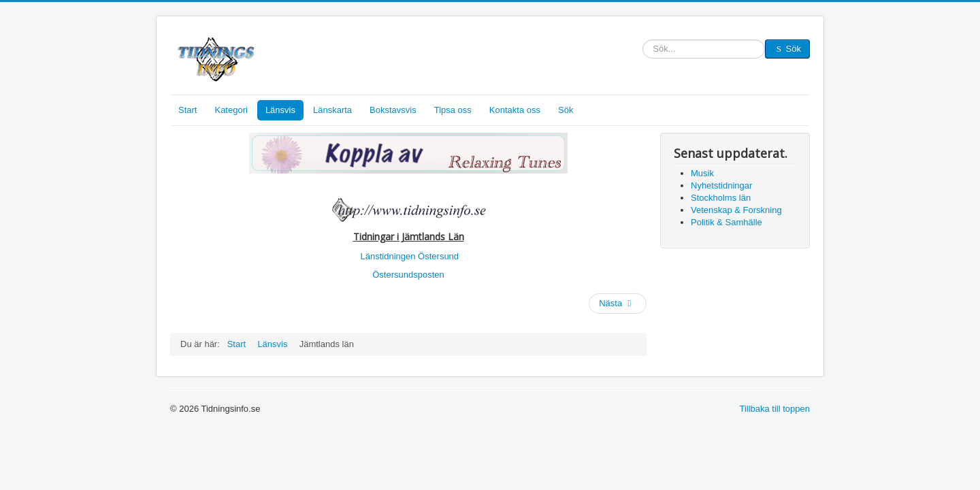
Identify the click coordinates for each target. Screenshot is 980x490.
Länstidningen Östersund (410, 256)
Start (187, 110)
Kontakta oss (515, 110)
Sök (643, 49)
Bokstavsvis (393, 110)
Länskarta (332, 110)
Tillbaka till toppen (774, 409)
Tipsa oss (453, 110)
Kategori (231, 110)
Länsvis (280, 110)
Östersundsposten (408, 275)
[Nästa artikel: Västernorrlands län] (618, 304)
